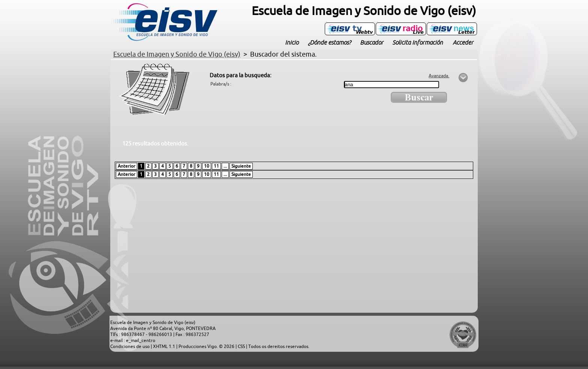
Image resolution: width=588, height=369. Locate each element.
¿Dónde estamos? (329, 42)
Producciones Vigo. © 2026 (207, 346)
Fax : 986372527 (192, 334)
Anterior (127, 166)
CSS (242, 346)
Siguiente (241, 166)
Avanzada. (439, 76)
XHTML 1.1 (165, 346)
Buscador (372, 42)
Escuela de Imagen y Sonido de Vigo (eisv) (153, 322)
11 (216, 166)
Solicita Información (418, 42)
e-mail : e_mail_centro (133, 340)
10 (207, 166)
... (225, 166)
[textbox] (391, 85)
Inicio (292, 42)
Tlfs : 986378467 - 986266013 (142, 334)
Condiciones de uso (130, 346)
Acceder (463, 42)
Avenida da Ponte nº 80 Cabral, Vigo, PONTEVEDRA (163, 328)
